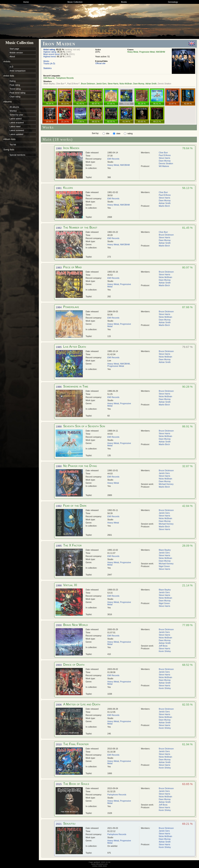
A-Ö (11, 67)
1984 (59, 307)
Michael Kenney (166, 484)
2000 (59, 625)
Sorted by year (16, 115)
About (12, 56)
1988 (59, 427)
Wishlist (13, 111)
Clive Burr (60, 84)
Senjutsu (69, 823)
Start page (14, 49)
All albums (14, 107)
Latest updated (16, 134)
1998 (59, 585)
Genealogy (173, 2)
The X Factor (72, 545)
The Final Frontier (76, 744)
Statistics (48, 68)
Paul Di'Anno (73, 84)
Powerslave (71, 307)
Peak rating (15, 85)
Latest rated (15, 126)
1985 (59, 347)
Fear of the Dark (75, 506)
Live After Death (75, 347)
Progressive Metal (147, 52)
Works (46, 61)
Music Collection (75, 2)
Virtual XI (70, 585)
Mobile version (16, 53)
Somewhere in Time (76, 386)
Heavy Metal (133, 52)
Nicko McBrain (126, 84)
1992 (59, 506)
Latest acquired (17, 123)
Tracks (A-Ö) (49, 64)
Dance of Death (74, 665)
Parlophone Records (65, 78)
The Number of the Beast (80, 227)
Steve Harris (113, 84)
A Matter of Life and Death (82, 704)
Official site (100, 63)
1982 (59, 228)
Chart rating (15, 97)
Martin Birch (164, 206)
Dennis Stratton (165, 84)
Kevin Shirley (165, 651)
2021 (59, 824)
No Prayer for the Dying (80, 466)
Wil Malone (164, 166)
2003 (59, 665)
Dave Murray (139, 84)
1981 (59, 188)
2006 (59, 705)
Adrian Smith (151, 84)
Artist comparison (17, 71)
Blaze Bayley (49, 84)
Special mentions (17, 155)
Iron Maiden (71, 148)
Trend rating (15, 89)
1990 (59, 466)
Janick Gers (101, 84)
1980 (59, 148)
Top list (13, 145)
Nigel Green (164, 566)
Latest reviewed (17, 130)
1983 (59, 268)
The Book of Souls (76, 784)
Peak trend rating (17, 93)
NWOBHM (160, 52)
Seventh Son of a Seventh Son (84, 426)
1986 (59, 387)
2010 (59, 744)
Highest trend (49, 56)
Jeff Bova (163, 646)
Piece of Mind (72, 267)
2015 (59, 784)
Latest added (16, 119)
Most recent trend (51, 54)
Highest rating (50, 52)
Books (124, 2)
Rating (13, 81)
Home (26, 2)
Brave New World (75, 625)
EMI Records (49, 78)
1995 (59, 546)
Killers (68, 188)
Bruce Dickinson (88, 84)
